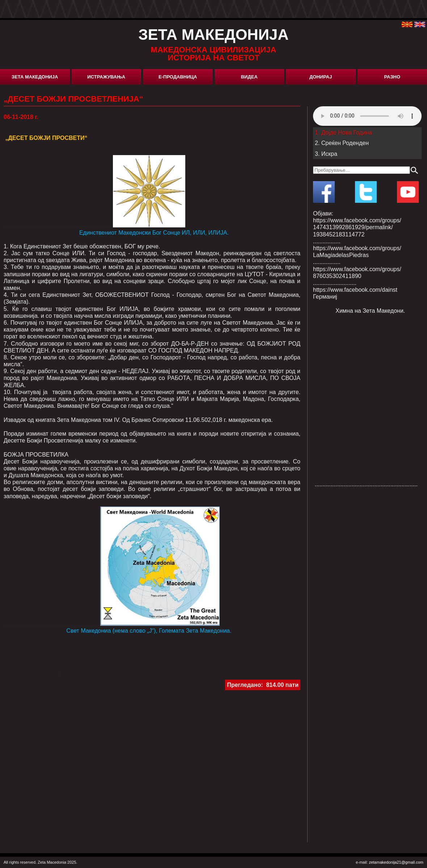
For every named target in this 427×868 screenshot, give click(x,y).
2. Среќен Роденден (342, 143)
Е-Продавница (178, 77)
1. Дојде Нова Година (343, 132)
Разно (392, 77)
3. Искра (326, 154)
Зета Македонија (35, 77)
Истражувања (106, 77)
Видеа (249, 77)
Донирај (321, 77)
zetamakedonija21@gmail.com (396, 862)
